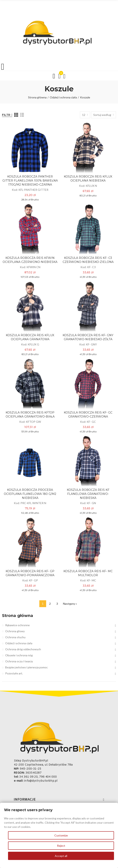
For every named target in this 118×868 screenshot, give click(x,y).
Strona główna (18, 616)
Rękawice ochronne (17, 625)
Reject (61, 846)
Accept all (61, 856)
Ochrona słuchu (15, 637)
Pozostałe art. (14, 673)
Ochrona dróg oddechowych (23, 649)
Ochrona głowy (15, 631)
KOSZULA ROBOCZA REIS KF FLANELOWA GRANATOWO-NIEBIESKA (88, 494)
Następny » (70, 604)
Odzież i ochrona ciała (19, 643)
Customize (61, 835)
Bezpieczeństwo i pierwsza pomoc (26, 667)
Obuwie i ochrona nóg (19, 655)
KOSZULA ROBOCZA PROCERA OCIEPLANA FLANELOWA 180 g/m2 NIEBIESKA (30, 494)
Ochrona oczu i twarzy (19, 661)
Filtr (6, 115)
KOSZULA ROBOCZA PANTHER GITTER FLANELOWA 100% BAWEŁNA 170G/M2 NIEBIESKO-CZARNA (30, 181)
